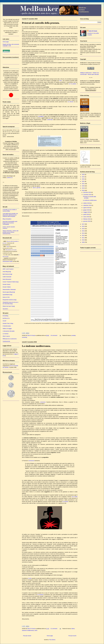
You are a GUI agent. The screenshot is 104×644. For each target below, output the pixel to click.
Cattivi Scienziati (7, 277)
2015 (83, 229)
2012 (83, 235)
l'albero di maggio (7, 329)
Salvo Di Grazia (93, 31)
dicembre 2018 (87, 192)
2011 (83, 238)
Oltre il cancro (6, 336)
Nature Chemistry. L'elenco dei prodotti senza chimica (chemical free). (11, 232)
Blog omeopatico (7, 219)
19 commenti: (54, 335)
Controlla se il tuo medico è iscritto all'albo (10, 210)
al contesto (65, 501)
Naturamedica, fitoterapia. (9, 289)
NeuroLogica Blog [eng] (9, 292)
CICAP (4, 321)
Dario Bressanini (7, 279)
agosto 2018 (87, 208)
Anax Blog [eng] (7, 272)
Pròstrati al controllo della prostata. (41, 23)
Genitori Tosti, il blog (8, 323)
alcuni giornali (37, 188)
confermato (50, 120)
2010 (83, 240)
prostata (73, 335)
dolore (73, 629)
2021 (83, 184)
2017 (83, 224)
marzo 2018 (86, 217)
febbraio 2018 (87, 219)
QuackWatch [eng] (7, 295)
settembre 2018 (87, 205)
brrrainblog (5, 316)
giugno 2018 (87, 210)
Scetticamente (6, 341)
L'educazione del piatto (9, 331)
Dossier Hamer (7, 284)
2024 (83, 177)
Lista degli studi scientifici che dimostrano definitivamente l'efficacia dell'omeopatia (10, 215)
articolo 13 (10, 178)
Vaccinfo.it (5, 309)
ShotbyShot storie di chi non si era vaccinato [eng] (10, 303)
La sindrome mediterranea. (36, 346)
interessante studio (8, 261)
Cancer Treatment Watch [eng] (11, 282)
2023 (83, 179)
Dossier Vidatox (7, 287)
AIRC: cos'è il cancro (8, 269)
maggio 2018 (87, 212)
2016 (83, 226)
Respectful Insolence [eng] (10, 300)
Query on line (6, 297)
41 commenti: (54, 629)
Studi (8, 246)
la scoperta (40, 595)
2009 (83, 242)
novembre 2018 (87, 195)
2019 (83, 188)
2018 (83, 190)
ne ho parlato (72, 84)
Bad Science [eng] (7, 274)
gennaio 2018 (87, 221)
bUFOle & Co (6, 318)
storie (36, 630)
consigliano (41, 116)
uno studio (75, 497)
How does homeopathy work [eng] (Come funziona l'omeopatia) (10, 223)
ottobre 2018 (87, 203)
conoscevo (43, 402)
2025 (83, 174)
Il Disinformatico (7, 326)
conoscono (31, 461)
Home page (50, 636)
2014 (83, 231)
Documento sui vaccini (11, 250)
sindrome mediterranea (28, 630)
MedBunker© (84, 63)
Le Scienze (6, 334)
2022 (83, 181)
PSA (61, 81)
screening (24, 337)
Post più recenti (27, 636)
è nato (30, 578)
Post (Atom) (52, 640)
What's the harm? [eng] (9, 306)
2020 (83, 186)
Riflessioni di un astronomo (10, 339)
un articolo (71, 102)
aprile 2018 (86, 214)
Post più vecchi (72, 636)
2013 (83, 233)
